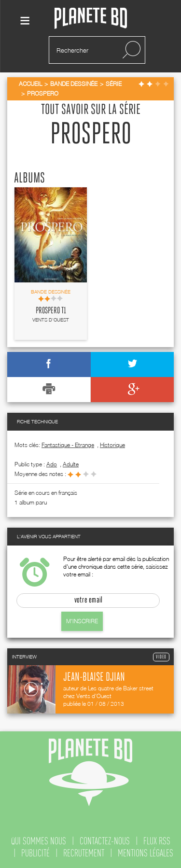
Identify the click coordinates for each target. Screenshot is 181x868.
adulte (71, 464)
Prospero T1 (51, 311)
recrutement (84, 853)
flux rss (157, 841)
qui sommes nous (39, 841)
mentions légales (146, 853)
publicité (35, 853)
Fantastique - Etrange (68, 445)
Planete (91, 19)
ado (52, 464)
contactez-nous (105, 841)
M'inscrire (82, 621)
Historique (112, 445)
